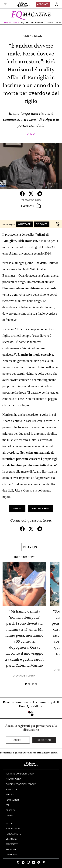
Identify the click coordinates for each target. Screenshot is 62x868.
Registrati (44, 740)
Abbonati (43, 4)
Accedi (18, 740)
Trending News (11, 23)
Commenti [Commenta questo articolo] (31, 206)
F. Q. (33, 134)
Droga (17, 509)
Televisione (37, 23)
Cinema (50, 23)
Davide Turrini (26, 676)
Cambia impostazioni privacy (21, 784)
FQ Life (25, 23)
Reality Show (41, 509)
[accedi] (56, 4)
